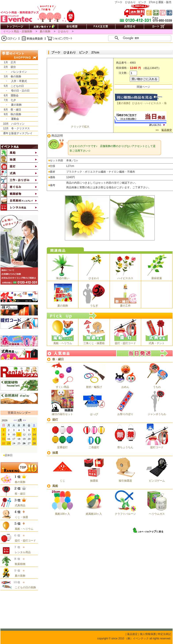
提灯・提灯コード (24, 541)
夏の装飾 (45, 31)
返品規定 (132, 634)
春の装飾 (19, 482)
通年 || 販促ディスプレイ (16, 133)
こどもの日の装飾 (24, 587)
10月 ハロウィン (12, 124)
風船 (55, 486)
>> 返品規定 (163, 130)
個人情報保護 (148, 634)
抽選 (55, 453)
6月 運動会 (9, 95)
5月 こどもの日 (12, 86)
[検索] (141, 38)
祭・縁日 (58, 359)
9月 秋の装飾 (11, 114)
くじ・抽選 (20, 517)
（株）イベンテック (137, 638)
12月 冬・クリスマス (15, 128)
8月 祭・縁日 (11, 110)
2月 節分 (8, 67)
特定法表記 (164, 634)
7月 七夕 (8, 100)
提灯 (55, 420)
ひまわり (63, 31)
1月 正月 (8, 62)
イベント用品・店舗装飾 (18, 31)
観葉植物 (19, 564)
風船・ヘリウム (23, 529)
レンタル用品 (21, 552)
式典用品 (19, 505)
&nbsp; (19, 435)
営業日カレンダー (19, 413)
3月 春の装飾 (11, 76)
